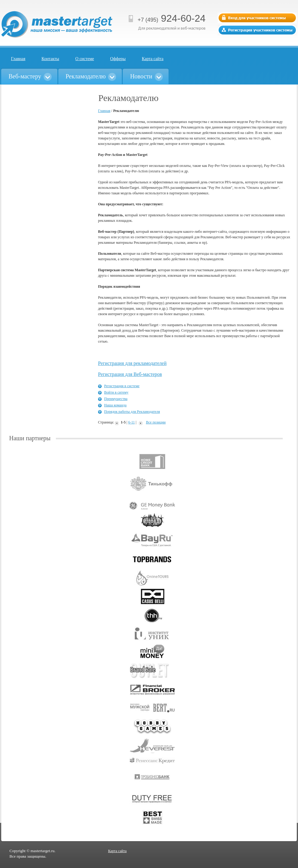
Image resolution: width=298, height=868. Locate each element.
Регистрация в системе (122, 386)
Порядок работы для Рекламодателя (132, 412)
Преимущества (116, 399)
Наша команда (115, 405)
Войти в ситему (116, 392)
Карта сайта (153, 59)
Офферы (118, 59)
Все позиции (156, 422)
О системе (85, 59)
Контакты (50, 59)
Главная (18, 59)
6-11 (132, 422)
